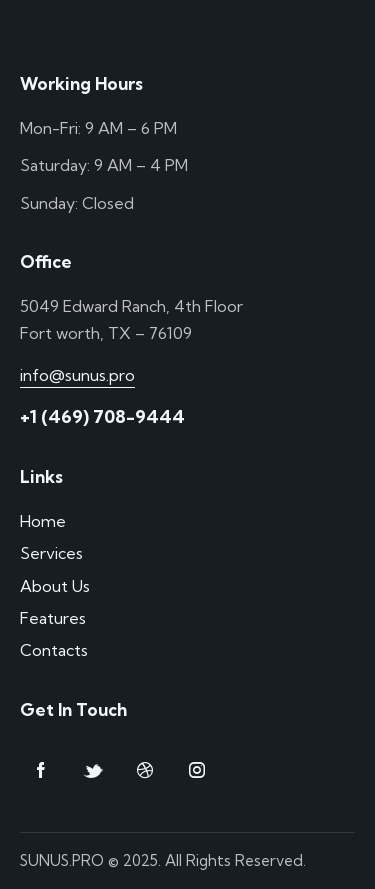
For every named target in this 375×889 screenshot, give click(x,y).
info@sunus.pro (77, 375)
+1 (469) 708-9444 (102, 416)
